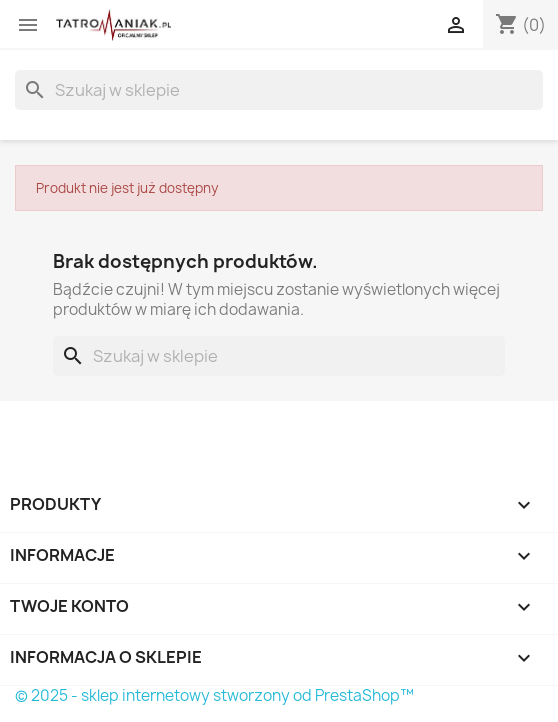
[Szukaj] (279, 90)
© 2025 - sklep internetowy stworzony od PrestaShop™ (214, 695)
